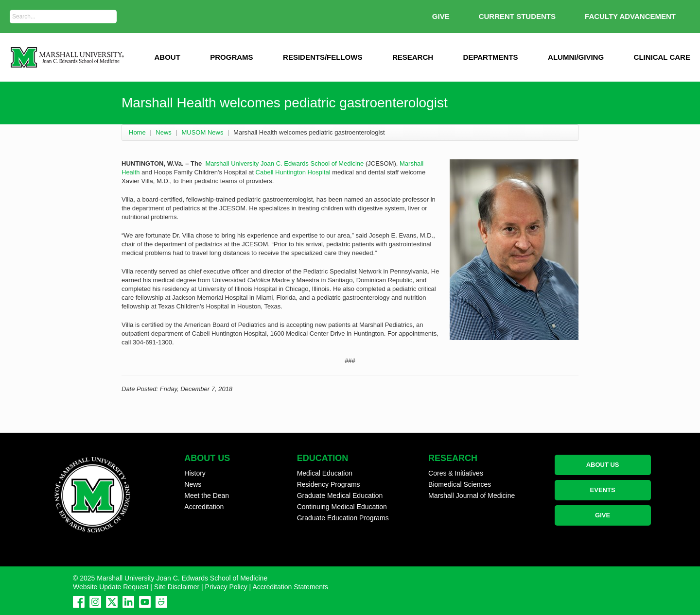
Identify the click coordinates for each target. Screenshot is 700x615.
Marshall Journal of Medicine (472, 495)
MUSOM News (202, 132)
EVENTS (603, 490)
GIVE (441, 16)
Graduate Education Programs (343, 518)
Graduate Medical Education (340, 495)
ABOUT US (603, 465)
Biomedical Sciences (460, 484)
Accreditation (204, 507)
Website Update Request (111, 587)
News (164, 132)
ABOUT (167, 57)
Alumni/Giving (576, 57)
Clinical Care (662, 57)
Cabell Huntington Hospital (293, 172)
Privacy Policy (226, 587)
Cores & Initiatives (456, 473)
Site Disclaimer (177, 587)
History (195, 473)
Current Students (517, 16)
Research (413, 57)
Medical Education (325, 473)
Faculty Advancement (630, 16)
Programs (231, 57)
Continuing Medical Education (342, 507)
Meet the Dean (207, 495)
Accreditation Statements (290, 587)
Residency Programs (329, 484)
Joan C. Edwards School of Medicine (312, 163)
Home (137, 132)
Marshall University (232, 163)
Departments (491, 57)
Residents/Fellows (323, 57)
